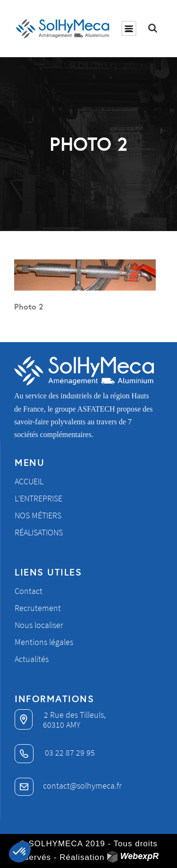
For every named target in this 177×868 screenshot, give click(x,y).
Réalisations (39, 532)
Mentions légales (44, 642)
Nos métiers (38, 515)
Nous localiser (39, 625)
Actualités (32, 659)
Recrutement (38, 608)
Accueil (29, 481)
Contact (29, 591)
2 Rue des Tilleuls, (60, 715)
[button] (20, 852)
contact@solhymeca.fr (68, 786)
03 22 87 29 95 (55, 752)
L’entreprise (38, 498)
